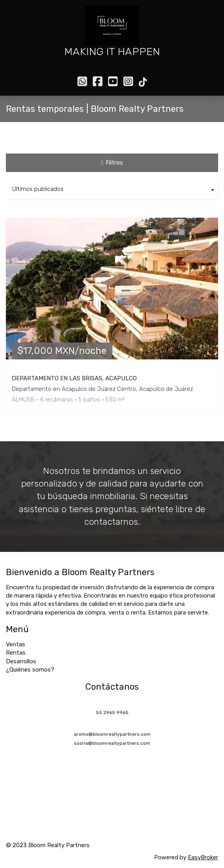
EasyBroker (203, 857)
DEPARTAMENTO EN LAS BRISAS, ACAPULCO (74, 378)
